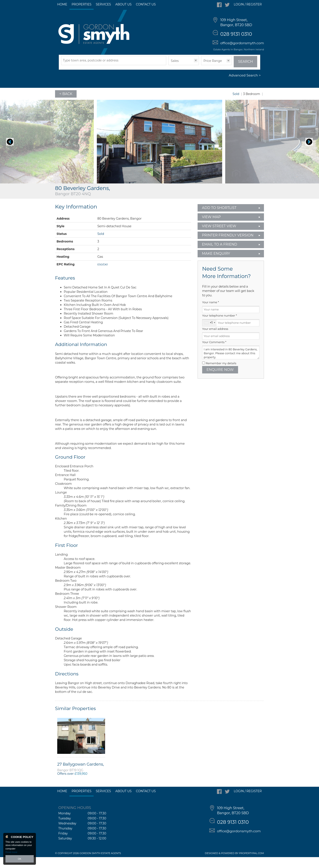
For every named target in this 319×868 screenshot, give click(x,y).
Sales (175, 72)
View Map (211, 228)
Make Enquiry (216, 264)
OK (20, 859)
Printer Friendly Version (226, 246)
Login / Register (248, 4)
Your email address (215, 340)
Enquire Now (220, 381)
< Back (66, 105)
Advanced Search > (245, 86)
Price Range (213, 72)
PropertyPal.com (252, 864)
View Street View (219, 237)
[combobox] (209, 334)
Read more (11, 852)
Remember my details (221, 374)
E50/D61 (102, 275)
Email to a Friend (220, 255)
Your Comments (214, 353)
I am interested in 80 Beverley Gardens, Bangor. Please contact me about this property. (231, 364)
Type (169, 76)
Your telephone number (220, 327)
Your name (211, 313)
